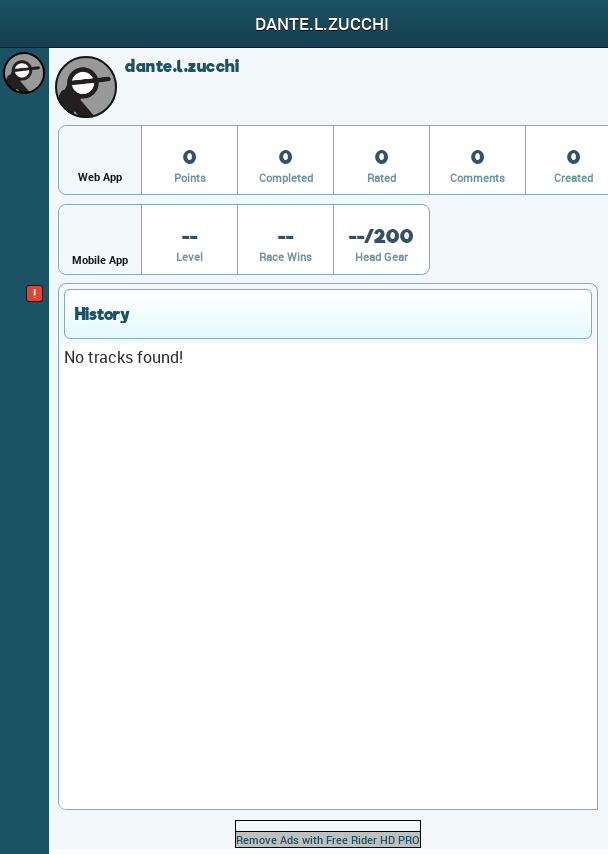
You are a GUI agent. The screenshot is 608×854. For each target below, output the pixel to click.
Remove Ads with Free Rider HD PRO (328, 839)
